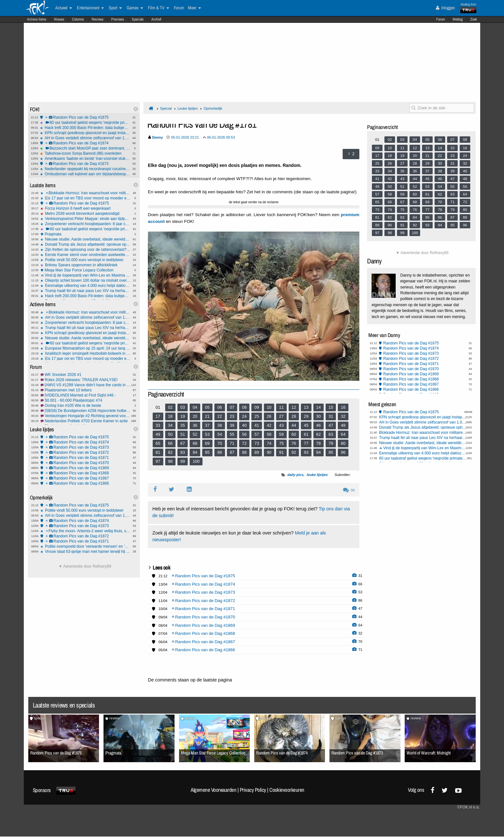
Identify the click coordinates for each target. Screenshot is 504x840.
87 (232, 452)
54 (220, 434)
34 (170, 425)
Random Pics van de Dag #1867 (86, 478)
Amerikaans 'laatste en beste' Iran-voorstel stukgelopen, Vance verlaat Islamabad (85, 159)
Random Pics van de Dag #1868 (86, 473)
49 (158, 434)
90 (269, 452)
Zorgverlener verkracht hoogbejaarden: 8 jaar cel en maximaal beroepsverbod (86, 224)
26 (269, 416)
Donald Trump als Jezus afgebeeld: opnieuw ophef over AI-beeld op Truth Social (86, 244)
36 (195, 425)
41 (256, 425)
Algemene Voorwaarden (213, 790)
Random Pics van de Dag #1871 (86, 458)
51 (183, 434)
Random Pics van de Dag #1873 (85, 164)
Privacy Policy (253, 790)
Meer (194, 8)
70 (220, 443)
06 (220, 407)
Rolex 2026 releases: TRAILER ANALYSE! (86, 380)
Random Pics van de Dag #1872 (86, 452)
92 (294, 452)
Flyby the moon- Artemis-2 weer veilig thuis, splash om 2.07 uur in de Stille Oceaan (86, 531)
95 (331, 452)
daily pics (295, 475)
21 (207, 416)
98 (170, 461)
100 (196, 461)
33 (158, 425)
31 (331, 416)
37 (207, 425)
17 (158, 416)
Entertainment (90, 8)
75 (281, 443)
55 (232, 434)
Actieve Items (37, 19)
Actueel (64, 8)
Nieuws (59, 19)
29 (306, 416)
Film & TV (158, 8)
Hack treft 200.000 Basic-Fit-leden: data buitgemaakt (85, 128)
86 (220, 452)
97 (158, 461)
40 (244, 425)
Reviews (98, 19)
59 (281, 434)
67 (183, 443)
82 (170, 452)
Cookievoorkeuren (287, 790)
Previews (118, 19)
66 (170, 443)
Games (135, 8)
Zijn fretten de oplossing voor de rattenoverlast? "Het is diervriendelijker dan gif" (86, 250)
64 (343, 434)
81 (158, 452)
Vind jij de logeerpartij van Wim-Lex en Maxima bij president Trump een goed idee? (86, 275)
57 (256, 434)
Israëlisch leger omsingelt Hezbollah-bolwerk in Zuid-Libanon (86, 353)
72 (244, 443)
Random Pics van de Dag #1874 (85, 143)
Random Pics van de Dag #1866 (86, 483)
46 (319, 425)
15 (331, 407)
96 (343, 452)
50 (170, 434)
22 (220, 416)
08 (244, 407)
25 (256, 416)
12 (294, 407)
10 (269, 407)
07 (232, 407)
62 (319, 434)
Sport (115, 8)
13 (306, 407)
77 (306, 443)
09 (256, 407)
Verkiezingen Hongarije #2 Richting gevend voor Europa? (86, 416)
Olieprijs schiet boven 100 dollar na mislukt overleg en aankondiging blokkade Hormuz (86, 280)
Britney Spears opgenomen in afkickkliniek (86, 265)
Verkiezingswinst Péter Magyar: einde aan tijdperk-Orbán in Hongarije (86, 219)
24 (244, 416)
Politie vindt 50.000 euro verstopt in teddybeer (86, 260)
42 (269, 425)
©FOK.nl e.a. (468, 807)
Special (166, 108)
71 (232, 443)
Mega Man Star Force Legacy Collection (86, 270)
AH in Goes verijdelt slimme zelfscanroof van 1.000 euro (85, 138)
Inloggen (445, 8)
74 (269, 443)
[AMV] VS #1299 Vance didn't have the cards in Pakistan (86, 385)
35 (183, 425)
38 (220, 425)
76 (294, 443)
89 (256, 452)
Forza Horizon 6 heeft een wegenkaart (86, 208)
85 (207, 452)
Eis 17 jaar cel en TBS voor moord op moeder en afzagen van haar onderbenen (86, 198)
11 (281, 407)
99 (183, 461)
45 (306, 425)
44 (294, 425)
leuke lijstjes (317, 475)
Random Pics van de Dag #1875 (85, 117)
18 (170, 416)
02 (170, 407)
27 (281, 416)
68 (195, 443)
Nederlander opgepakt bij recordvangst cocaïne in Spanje (85, 169)
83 (183, 452)
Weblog (458, 19)
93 (306, 452)
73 (256, 443)
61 (306, 434)
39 (232, 425)
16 (343, 407)
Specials (138, 19)
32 (343, 416)
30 (319, 416)
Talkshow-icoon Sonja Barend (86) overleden (85, 153)
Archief (156, 19)
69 (207, 443)
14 (319, 407)
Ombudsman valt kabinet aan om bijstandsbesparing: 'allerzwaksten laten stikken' (85, 174)
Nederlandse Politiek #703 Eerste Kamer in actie (86, 421)
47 (331, 425)
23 (232, 416)
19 (183, 416)
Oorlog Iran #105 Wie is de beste (86, 406)
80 (343, 443)
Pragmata (86, 234)
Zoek (474, 19)
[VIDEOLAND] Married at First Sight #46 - (86, 395)
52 (195, 434)
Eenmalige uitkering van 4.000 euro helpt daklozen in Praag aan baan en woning (86, 286)
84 (195, 452)
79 (331, 443)
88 (244, 452)
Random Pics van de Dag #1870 (86, 463)
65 (158, 443)
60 (294, 434)
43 (281, 425)
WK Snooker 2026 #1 (86, 375)
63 (331, 434)
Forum (441, 19)
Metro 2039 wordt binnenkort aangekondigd (86, 214)
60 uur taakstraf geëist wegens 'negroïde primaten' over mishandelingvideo (85, 123)
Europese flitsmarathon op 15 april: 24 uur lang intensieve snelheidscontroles (86, 348)
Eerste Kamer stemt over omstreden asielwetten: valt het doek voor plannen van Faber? (86, 255)
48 (343, 425)
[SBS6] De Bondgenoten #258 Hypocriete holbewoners (86, 411)
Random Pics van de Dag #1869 (86, 468)
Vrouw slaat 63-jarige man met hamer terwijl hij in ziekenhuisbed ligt (86, 552)
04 (195, 407)
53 (207, 434)
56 (244, 434)
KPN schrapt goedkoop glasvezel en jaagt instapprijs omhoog (85, 133)
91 (281, 452)
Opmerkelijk (213, 108)
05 (207, 407)
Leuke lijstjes (188, 108)
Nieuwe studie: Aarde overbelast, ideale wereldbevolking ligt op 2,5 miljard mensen (86, 239)
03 (183, 407)
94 (319, 452)
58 (269, 434)
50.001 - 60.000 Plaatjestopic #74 (86, 400)
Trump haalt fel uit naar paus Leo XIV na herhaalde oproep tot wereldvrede (86, 291)
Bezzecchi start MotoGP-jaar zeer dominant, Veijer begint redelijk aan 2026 (85, 148)
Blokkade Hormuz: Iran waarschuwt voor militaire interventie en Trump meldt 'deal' (86, 193)
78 (319, 443)
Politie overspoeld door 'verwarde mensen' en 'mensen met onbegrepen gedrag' (86, 546)
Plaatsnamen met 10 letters (86, 390)
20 (195, 416)
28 (294, 416)
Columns (78, 19)
